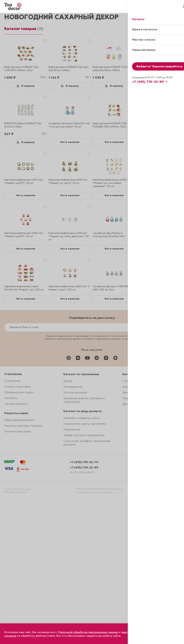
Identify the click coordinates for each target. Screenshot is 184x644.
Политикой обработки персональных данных (88, 632)
